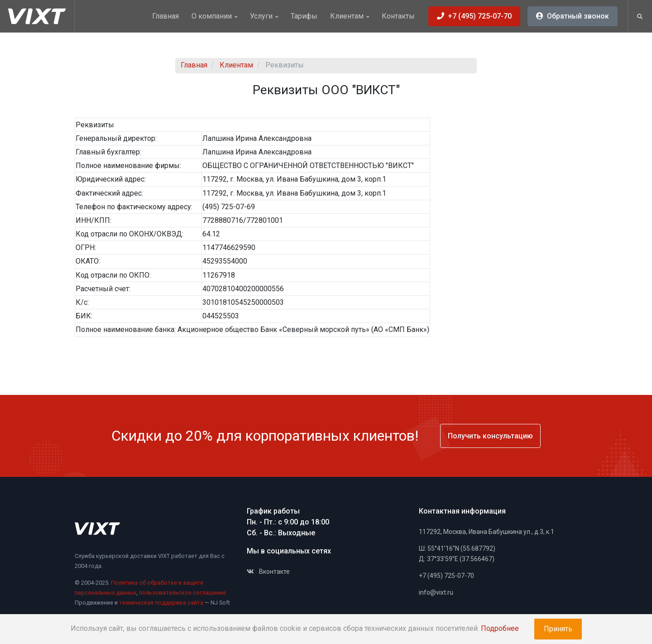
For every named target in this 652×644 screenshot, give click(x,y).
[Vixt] (41, 16)
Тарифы (304, 16)
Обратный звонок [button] (573, 16)
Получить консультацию (490, 436)
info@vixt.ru (436, 592)
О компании (214, 16)
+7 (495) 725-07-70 (446, 576)
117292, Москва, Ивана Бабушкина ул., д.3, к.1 (487, 532)
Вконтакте (268, 572)
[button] (640, 17)
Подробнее (500, 628)
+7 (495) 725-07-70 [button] (474, 16)
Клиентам (350, 16)
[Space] (97, 529)
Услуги (264, 16)
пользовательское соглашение (182, 593)
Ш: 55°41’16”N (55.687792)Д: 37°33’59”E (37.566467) (457, 554)
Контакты (398, 16)
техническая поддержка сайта (161, 603)
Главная (165, 16)
